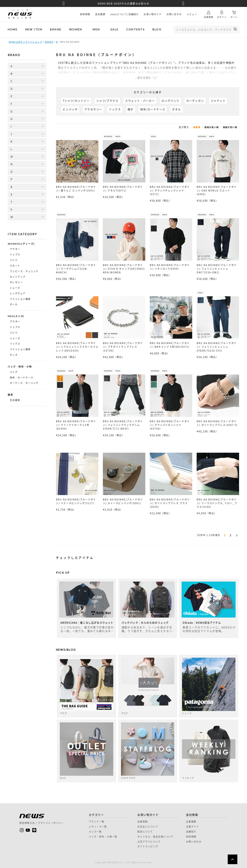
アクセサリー (93, 109)
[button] (236, 535)
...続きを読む (143, 78)
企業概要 (191, 822)
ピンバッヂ (70, 109)
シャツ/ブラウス (107, 101)
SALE (114, 29)
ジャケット (218, 101)
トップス (15, 254)
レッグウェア (18, 293)
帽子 (131, 109)
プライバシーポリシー (51, 823)
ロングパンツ (170, 101)
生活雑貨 (15, 400)
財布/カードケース (153, 109)
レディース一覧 (98, 827)
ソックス (15, 344)
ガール (14, 304)
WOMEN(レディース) (21, 244)
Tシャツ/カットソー (76, 101)
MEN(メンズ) (16, 316)
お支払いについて (148, 827)
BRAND (56, 29)
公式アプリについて (149, 842)
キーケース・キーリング (24, 383)
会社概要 (100, 14)
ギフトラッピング (148, 846)
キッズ (14, 355)
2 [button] (231, 535)
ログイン (222, 13)
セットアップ (18, 277)
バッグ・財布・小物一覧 (103, 837)
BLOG (157, 29)
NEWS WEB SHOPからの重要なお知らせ (123, 3)
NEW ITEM (34, 29)
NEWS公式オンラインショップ (25, 42)
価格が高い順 (211, 127)
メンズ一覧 (95, 832)
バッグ (14, 372)
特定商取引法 (27, 823)
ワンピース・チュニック (24, 271)
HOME (13, 29)
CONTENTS (135, 29)
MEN (96, 29)
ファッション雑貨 (20, 299)
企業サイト (192, 827)
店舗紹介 (191, 832)
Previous (64, 3)
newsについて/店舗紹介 (125, 14)
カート (234, 13)
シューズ (15, 288)
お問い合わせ (174, 14)
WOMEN (76, 29)
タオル (176, 109)
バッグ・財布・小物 (20, 367)
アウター (15, 249)
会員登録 (209, 13)
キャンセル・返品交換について (156, 837)
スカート (15, 266)
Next (183, 3)
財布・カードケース (22, 378)
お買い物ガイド (152, 14)
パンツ (14, 260)
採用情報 (85, 14)
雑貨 (10, 395)
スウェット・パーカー (140, 101)
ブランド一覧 (96, 822)
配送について (145, 832)
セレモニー (16, 282)
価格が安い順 (230, 127)
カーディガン (195, 101)
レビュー (192, 14)
